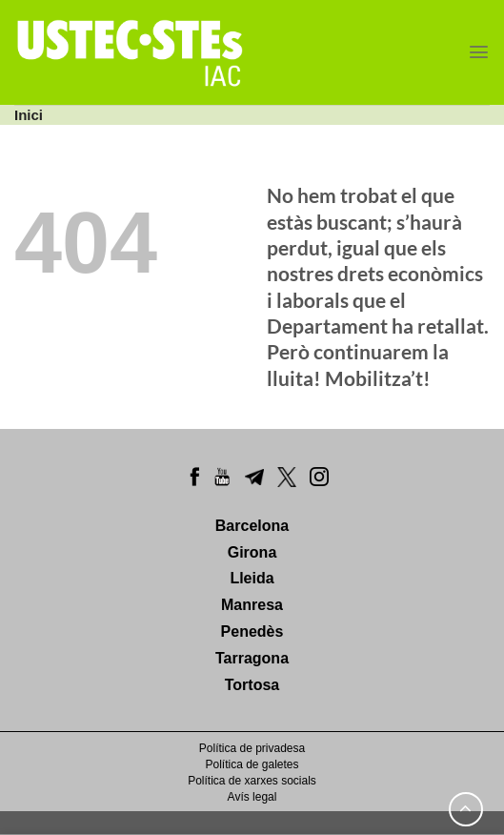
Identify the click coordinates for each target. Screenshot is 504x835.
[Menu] (479, 52)
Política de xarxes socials (252, 781)
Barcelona (252, 526)
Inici (29, 115)
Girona (252, 552)
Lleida (252, 578)
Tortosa (252, 685)
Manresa (252, 605)
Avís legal (252, 797)
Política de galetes (252, 764)
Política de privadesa (252, 748)
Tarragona (252, 658)
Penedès (252, 631)
